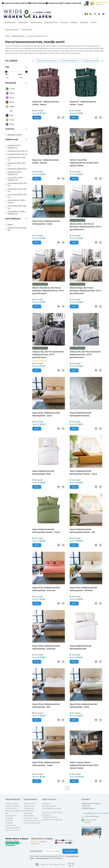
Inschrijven (70, 851)
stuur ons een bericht (89, 821)
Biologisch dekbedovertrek (93, 61)
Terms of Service (43, 858)
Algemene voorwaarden (52, 820)
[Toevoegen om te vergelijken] (63, 117)
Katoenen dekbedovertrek (47, 61)
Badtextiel (84, 22)
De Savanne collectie (33, 820)
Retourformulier (12, 830)
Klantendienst (27, 30)
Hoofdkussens (36, 22)
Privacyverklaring (50, 817)
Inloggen (46, 804)
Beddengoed (10, 22)
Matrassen (64, 22)
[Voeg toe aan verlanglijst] (59, 117)
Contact (86, 799)
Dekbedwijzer (30, 804)
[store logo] (44, 14)
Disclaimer (47, 815)
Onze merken (57, 812)
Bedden (74, 22)
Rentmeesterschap (32, 823)
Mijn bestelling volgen (52, 808)
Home (8, 36)
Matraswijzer (29, 808)
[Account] (99, 14)
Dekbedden (23, 22)
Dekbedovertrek (51, 22)
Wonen (94, 22)
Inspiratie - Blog (31, 818)
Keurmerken (29, 816)
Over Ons (46, 812)
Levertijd (9, 820)
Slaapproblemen (12, 30)
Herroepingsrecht (13, 828)
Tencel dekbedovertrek (70, 61)
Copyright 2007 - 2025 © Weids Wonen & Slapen (53, 864)
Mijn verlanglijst (49, 806)
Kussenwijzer (29, 806)
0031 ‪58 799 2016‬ (92, 817)
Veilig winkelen (12, 804)
